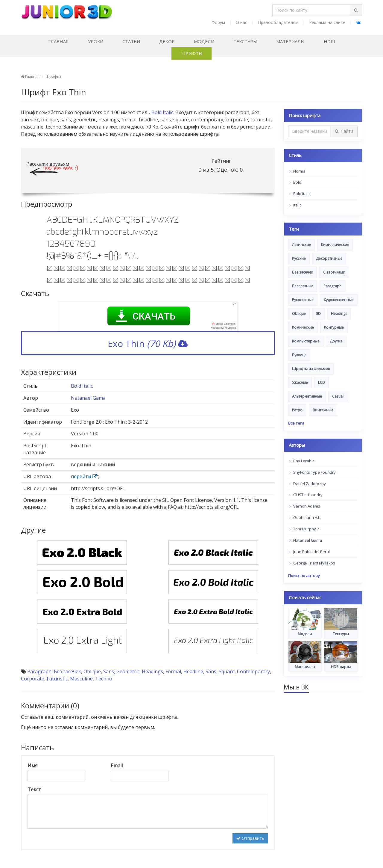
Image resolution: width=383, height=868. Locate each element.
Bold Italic (162, 112)
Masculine (81, 679)
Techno (104, 679)
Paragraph (39, 671)
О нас (241, 22)
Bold (295, 182)
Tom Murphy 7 (304, 529)
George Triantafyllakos (312, 563)
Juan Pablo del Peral (310, 552)
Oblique (92, 671)
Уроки (96, 41)
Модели (204, 41)
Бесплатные (303, 286)
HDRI (329, 41)
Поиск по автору (304, 576)
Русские (299, 258)
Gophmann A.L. (305, 517)
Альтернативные (307, 396)
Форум (218, 22)
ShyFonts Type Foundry (313, 472)
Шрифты (191, 53)
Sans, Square (220, 671)
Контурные (334, 327)
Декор (167, 41)
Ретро (297, 410)
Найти (344, 131)
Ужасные (300, 382)
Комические (303, 327)
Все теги (296, 423)
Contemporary (253, 671)
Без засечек (67, 671)
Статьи (131, 41)
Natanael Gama (88, 398)
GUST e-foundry (306, 495)
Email (117, 766)
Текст (34, 789)
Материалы (290, 41)
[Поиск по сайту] (311, 10)
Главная (58, 41)
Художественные (339, 300)
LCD (322, 382)
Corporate (33, 679)
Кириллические (335, 245)
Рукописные (303, 300)
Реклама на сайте (327, 22)
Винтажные (323, 410)
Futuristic (57, 679)
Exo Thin (148, 344)
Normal (298, 171)
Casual (338, 396)
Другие (336, 341)
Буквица (299, 355)
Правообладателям (278, 22)
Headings (152, 671)
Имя (32, 766)
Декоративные (329, 258)
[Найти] (356, 10)
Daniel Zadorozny (308, 484)
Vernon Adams (305, 506)
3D (318, 314)
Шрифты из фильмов (311, 369)
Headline (193, 671)
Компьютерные (306, 341)
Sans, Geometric (121, 671)
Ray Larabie (302, 461)
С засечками (334, 272)
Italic (295, 205)
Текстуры (245, 41)
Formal (173, 671)
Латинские (301, 245)
